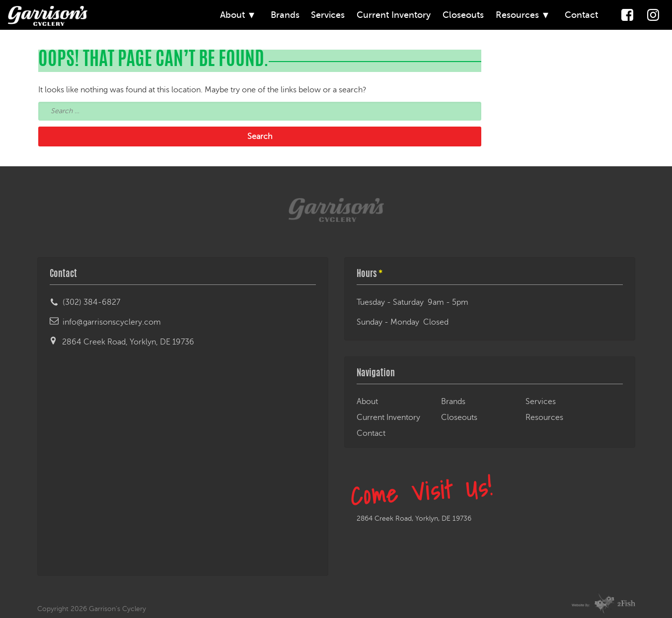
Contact (581, 15)
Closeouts (463, 15)
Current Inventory (394, 15)
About (232, 15)
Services (328, 15)
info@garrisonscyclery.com (112, 322)
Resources (517, 15)
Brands (285, 15)
